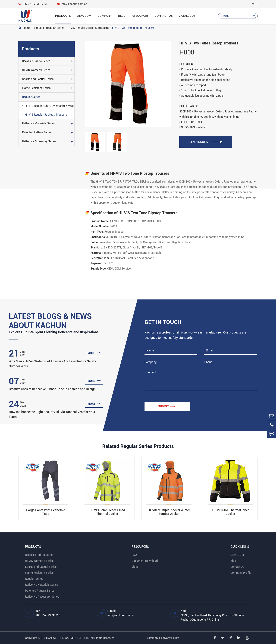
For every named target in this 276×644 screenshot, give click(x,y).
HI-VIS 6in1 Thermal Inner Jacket (230, 512)
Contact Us (164, 16)
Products (63, 16)
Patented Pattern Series (37, 132)
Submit (167, 407)
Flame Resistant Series (36, 88)
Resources (140, 16)
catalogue (187, 16)
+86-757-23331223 (32, 4)
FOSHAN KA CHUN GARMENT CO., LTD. (65, 638)
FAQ (134, 555)
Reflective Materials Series (38, 123)
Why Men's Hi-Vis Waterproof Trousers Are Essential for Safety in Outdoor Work (54, 364)
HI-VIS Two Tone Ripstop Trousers (133, 28)
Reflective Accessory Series (39, 141)
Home (27, 28)
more (94, 353)
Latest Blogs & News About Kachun (50, 321)
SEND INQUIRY (206, 142)
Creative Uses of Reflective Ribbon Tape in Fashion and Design (52, 389)
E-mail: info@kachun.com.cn (120, 613)
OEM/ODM (84, 16)
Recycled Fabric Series (36, 61)
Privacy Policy (170, 638)
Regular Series (55, 28)
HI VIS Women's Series (36, 70)
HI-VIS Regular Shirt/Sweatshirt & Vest (48, 106)
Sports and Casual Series (38, 79)
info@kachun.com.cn (72, 4)
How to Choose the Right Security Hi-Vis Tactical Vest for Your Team (52, 414)
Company (105, 16)
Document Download (145, 561)
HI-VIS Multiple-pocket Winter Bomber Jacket (169, 512)
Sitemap (153, 638)
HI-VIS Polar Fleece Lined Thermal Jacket (107, 512)
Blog (122, 16)
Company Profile (241, 573)
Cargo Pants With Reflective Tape (46, 512)
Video (135, 567)
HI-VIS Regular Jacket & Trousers (88, 28)
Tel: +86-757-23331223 (48, 613)
